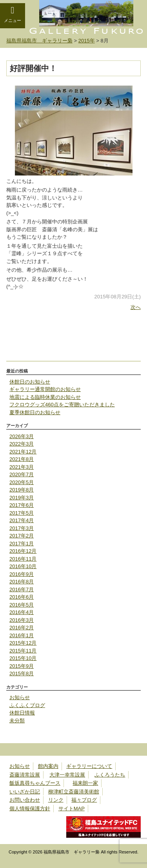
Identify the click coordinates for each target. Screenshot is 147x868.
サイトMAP (72, 809)
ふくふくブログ (27, 705)
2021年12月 (23, 452)
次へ (136, 307)
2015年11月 (23, 651)
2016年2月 (22, 628)
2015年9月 (22, 666)
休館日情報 (22, 713)
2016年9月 (22, 574)
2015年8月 (22, 673)
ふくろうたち (110, 775)
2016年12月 (23, 551)
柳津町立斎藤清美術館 (74, 792)
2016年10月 (23, 566)
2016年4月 (22, 612)
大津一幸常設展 (67, 775)
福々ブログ (84, 800)
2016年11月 (23, 559)
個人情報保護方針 (30, 809)
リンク (56, 800)
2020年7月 (22, 474)
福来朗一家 (85, 783)
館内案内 (48, 766)
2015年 (87, 41)
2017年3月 (22, 528)
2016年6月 (22, 597)
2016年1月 (22, 635)
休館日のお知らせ (30, 382)
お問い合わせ (25, 800)
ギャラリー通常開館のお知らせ (45, 389)
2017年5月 (22, 513)
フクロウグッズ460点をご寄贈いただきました (62, 405)
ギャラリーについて (89, 766)
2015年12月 (23, 643)
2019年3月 (22, 498)
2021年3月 (22, 467)
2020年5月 (22, 482)
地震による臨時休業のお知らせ (45, 397)
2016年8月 (22, 582)
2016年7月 (22, 589)
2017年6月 (22, 505)
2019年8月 (22, 490)
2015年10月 (23, 658)
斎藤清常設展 (25, 775)
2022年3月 (22, 444)
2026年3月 (22, 436)
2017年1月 (22, 544)
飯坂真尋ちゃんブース (35, 783)
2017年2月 (22, 536)
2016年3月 (22, 620)
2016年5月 (22, 605)
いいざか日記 (25, 792)
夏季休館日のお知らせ (35, 412)
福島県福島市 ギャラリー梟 (39, 41)
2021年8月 (22, 459)
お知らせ (20, 697)
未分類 (17, 721)
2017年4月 (22, 520)
